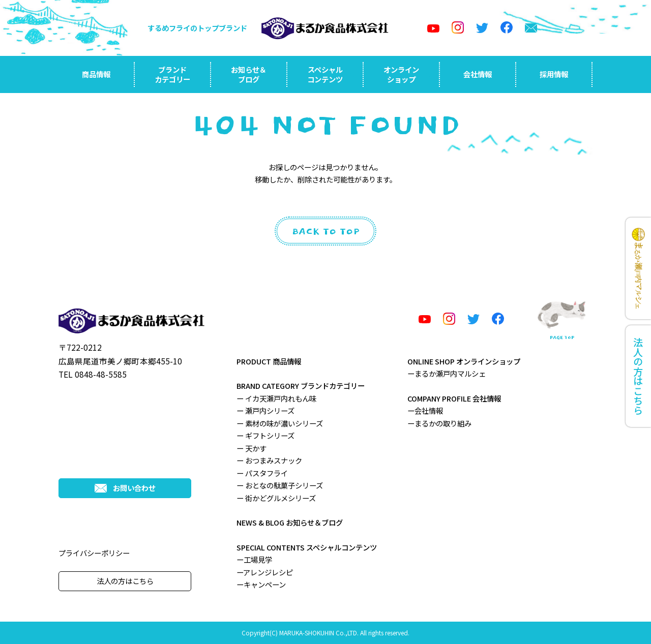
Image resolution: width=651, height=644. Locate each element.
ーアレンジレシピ (265, 572)
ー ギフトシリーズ (265, 435)
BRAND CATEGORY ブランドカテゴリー (301, 386)
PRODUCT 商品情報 (269, 361)
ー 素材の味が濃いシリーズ (280, 423)
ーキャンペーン (261, 584)
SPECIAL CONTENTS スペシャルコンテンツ (307, 547)
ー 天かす (251, 448)
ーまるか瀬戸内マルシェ (447, 373)
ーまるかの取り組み (439, 423)
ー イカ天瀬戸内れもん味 (276, 398)
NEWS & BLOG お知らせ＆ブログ (290, 522)
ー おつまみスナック (269, 460)
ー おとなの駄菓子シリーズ (280, 485)
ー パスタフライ (262, 473)
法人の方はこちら (125, 581)
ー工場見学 (254, 559)
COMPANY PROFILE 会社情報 (454, 398)
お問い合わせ (125, 488)
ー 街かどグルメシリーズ (276, 498)
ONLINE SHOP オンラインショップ (464, 361)
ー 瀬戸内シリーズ (265, 410)
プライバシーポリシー (94, 553)
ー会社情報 (425, 410)
